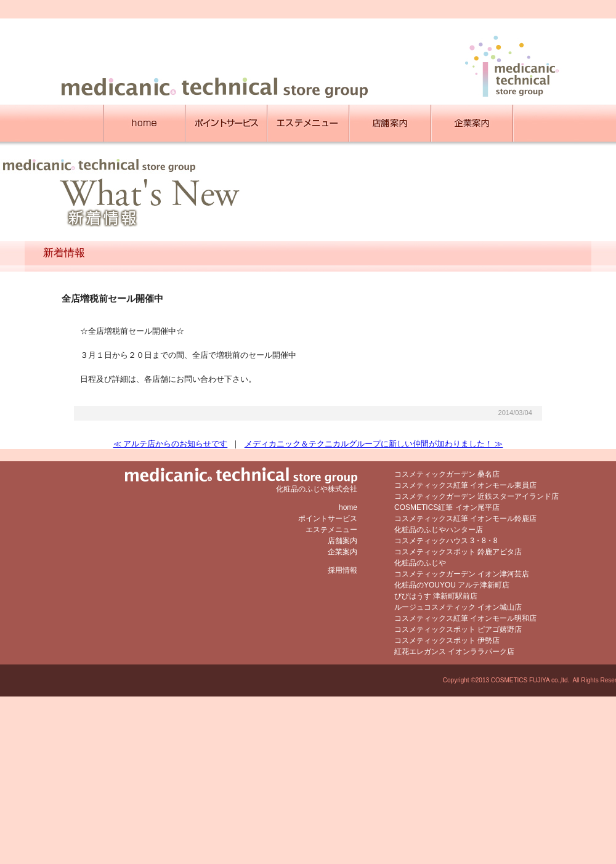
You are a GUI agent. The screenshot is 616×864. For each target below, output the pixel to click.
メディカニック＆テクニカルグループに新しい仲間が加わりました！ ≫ (374, 444)
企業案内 (342, 552)
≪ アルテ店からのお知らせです (171, 444)
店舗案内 (342, 541)
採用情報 (342, 570)
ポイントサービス (328, 519)
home (348, 507)
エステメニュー (331, 530)
